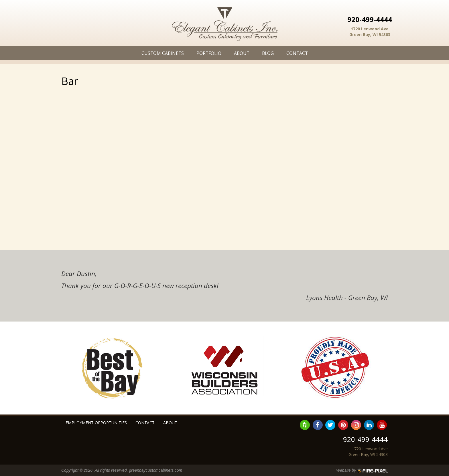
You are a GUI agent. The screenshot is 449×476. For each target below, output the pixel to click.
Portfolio (209, 53)
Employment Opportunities (96, 423)
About (242, 53)
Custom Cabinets (163, 53)
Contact (297, 53)
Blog (268, 53)
